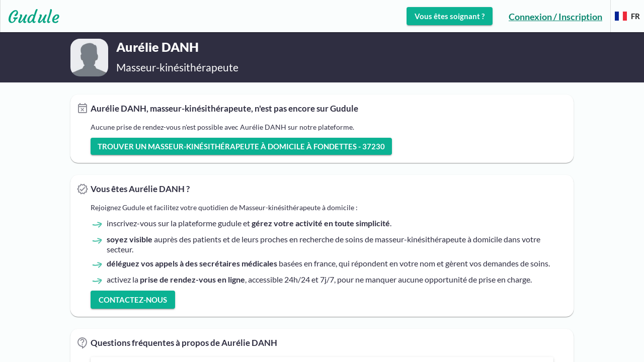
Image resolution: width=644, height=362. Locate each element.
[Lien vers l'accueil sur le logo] (30, 16)
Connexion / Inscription (555, 17)
